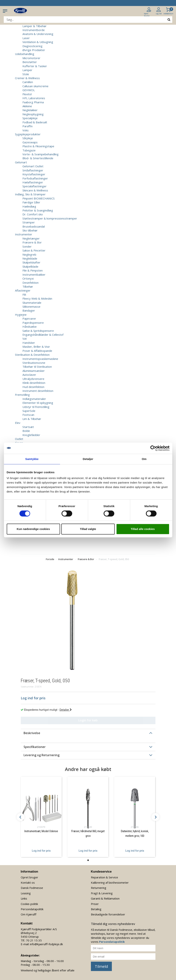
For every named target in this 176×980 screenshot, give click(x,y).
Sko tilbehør (30, 230)
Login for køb (88, 720)
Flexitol (27, 94)
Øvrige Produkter (34, 50)
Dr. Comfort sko (33, 214)
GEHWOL (29, 90)
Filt (24, 295)
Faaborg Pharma (33, 102)
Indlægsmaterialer (34, 399)
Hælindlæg (29, 206)
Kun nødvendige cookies (33, 529)
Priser (95, 904)
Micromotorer (31, 58)
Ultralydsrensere (33, 379)
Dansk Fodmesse (32, 888)
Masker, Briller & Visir (36, 347)
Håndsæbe (30, 327)
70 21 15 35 (34, 940)
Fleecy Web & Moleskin (37, 298)
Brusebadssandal (34, 226)
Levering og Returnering (42, 755)
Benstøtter (30, 62)
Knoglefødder (31, 435)
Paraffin (27, 126)
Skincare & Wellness (35, 190)
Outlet (19, 439)
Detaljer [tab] (88, 459)
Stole (26, 74)
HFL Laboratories (34, 98)
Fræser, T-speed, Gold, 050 (114, 559)
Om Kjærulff (29, 914)
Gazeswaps (30, 142)
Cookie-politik (29, 904)
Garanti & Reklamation (105, 898)
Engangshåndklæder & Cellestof (43, 335)
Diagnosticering (32, 46)
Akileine (27, 106)
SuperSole (29, 411)
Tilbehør (28, 286)
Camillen (28, 82)
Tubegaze (29, 150)
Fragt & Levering (102, 893)
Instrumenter (66, 559)
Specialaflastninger (35, 186)
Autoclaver (29, 375)
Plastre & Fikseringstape (38, 146)
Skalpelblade (30, 266)
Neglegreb (29, 254)
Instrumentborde (34, 30)
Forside (50, 559)
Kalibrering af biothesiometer (110, 883)
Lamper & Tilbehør (35, 26)
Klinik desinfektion (34, 383)
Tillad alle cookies (143, 529)
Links (24, 898)
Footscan (28, 415)
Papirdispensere (33, 323)
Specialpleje (30, 118)
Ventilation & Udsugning (38, 42)
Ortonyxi (28, 278)
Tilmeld (101, 966)
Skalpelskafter (31, 262)
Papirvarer (29, 318)
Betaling (96, 909)
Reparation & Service (104, 877)
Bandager (29, 310)
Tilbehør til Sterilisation (37, 367)
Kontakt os (28, 883)
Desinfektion (30, 283)
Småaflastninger (33, 170)
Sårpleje (28, 138)
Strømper (29, 222)
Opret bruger (29, 877)
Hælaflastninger (33, 182)
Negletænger (31, 238)
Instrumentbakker (34, 275)
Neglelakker (30, 110)
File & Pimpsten (33, 270)
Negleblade (30, 258)
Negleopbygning (33, 114)
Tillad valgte (88, 529)
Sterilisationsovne (34, 363)
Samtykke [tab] (32, 459)
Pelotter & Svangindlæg (38, 210)
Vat (25, 339)
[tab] (88, 733)
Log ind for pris (41, 851)
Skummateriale (32, 303)
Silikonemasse (31, 307)
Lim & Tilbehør (32, 419)
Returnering (99, 888)
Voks (26, 130)
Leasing (26, 893)
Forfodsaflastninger (35, 178)
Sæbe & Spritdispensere (38, 331)
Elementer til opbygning (38, 403)
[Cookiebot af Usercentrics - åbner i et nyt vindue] (153, 448)
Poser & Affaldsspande (37, 351)
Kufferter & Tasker (35, 66)
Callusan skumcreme (35, 86)
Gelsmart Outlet (33, 166)
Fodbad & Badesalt (35, 122)
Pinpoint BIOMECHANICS (39, 198)
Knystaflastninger (34, 174)
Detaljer (66, 710)
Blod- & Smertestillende (38, 158)
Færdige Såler (31, 202)
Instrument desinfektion (38, 391)
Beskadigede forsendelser (108, 914)
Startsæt (28, 427)
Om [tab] (144, 459)
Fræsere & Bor (32, 242)
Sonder (27, 246)
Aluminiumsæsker (34, 371)
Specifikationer (35, 747)
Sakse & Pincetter (34, 250)
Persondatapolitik (32, 909)
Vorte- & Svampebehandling (40, 154)
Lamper (27, 70)
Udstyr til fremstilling (36, 407)
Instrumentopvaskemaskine (40, 359)
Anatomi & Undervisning (38, 34)
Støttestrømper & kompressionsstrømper (50, 218)
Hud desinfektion (33, 387)
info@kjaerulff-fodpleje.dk (46, 944)
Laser (26, 38)
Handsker (29, 343)
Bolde (26, 431)
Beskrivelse (32, 733)
